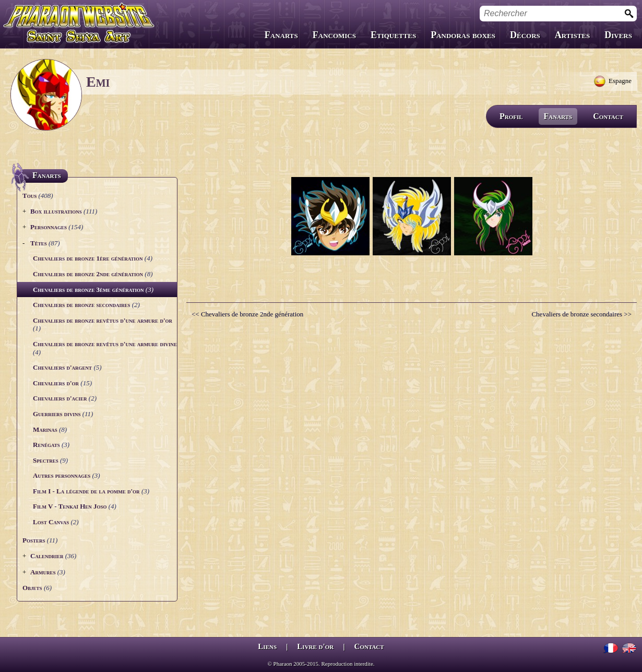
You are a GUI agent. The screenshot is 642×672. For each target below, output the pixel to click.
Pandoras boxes (463, 35)
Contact (608, 116)
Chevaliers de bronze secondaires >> (581, 314)
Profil (511, 116)
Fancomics (334, 35)
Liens (267, 646)
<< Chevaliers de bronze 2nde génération (247, 314)
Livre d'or (315, 646)
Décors (525, 35)
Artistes (572, 35)
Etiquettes (393, 35)
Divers (618, 35)
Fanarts (281, 35)
